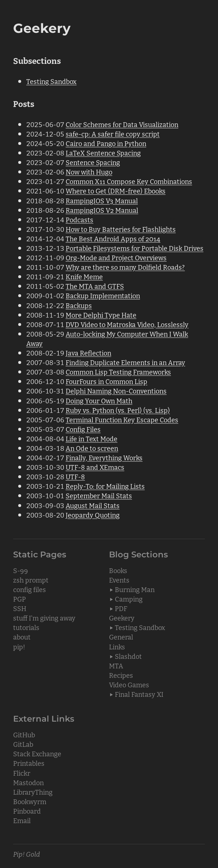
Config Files (83, 429)
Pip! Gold (27, 854)
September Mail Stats (99, 495)
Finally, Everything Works (104, 457)
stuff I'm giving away (44, 618)
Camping (129, 599)
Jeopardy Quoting (93, 515)
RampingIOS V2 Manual (102, 210)
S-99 (21, 570)
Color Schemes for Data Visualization (122, 124)
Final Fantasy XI (139, 694)
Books (118, 570)
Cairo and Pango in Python (106, 143)
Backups (79, 305)
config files (30, 589)
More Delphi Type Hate (101, 315)
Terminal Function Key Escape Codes (122, 419)
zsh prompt (31, 580)
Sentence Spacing (93, 162)
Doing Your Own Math (99, 400)
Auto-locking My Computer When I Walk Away (107, 338)
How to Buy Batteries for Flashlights (121, 229)
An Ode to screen (92, 448)
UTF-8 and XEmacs (95, 467)
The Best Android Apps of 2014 (113, 238)
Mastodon (28, 782)
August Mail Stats (93, 505)
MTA (116, 665)
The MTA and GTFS (95, 286)
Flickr (22, 773)
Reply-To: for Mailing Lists (105, 486)
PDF (121, 608)
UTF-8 (75, 476)
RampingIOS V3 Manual (102, 200)
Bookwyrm (30, 801)
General (121, 637)
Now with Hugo (89, 172)
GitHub (24, 734)
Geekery (122, 618)
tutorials (26, 627)
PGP (20, 599)
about (22, 637)
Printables (29, 763)
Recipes (121, 675)
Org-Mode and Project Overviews (116, 257)
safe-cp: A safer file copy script (113, 134)
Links (117, 646)
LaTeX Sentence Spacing (103, 153)
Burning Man (135, 589)
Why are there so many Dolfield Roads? (125, 267)
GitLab (23, 744)
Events (119, 580)
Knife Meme (84, 276)
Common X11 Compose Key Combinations (129, 181)
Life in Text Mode (92, 438)
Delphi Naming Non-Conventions (116, 391)
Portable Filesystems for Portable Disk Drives (135, 248)
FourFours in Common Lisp (106, 381)
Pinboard (27, 811)
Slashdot (128, 656)
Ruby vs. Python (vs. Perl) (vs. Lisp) (118, 410)
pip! (19, 646)
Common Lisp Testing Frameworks (118, 372)
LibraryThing (33, 792)
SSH (20, 608)
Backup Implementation (103, 295)
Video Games (129, 684)
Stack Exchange (37, 753)
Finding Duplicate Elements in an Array (125, 362)
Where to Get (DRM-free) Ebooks (116, 191)
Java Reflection (88, 353)
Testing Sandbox (51, 81)
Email (22, 820)
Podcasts (79, 219)
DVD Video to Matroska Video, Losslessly (127, 324)
